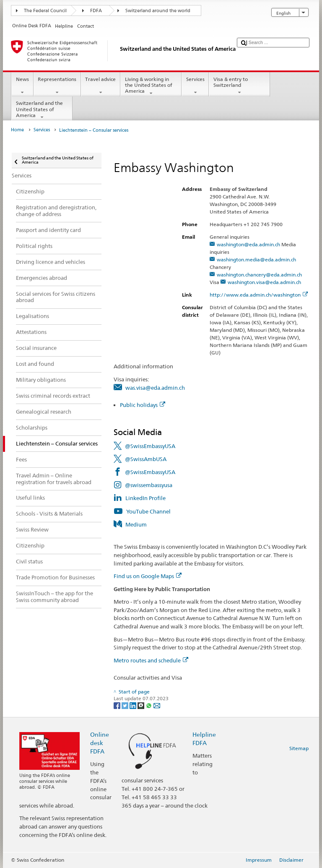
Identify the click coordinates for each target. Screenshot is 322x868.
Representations (57, 86)
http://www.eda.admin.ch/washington (259, 295)
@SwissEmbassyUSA (150, 446)
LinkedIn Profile (145, 498)
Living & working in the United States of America (151, 86)
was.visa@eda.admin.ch (155, 388)
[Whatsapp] (149, 705)
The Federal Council (45, 11)
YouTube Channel (148, 511)
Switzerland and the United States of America (42, 110)
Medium (136, 524)
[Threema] (142, 705)
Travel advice (101, 86)
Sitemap (299, 748)
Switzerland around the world (158, 11)
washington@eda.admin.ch (248, 244)
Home (17, 130)
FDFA (96, 11)
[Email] (157, 705)
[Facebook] (118, 705)
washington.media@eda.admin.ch (256, 259)
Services (195, 86)
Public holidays (143, 405)
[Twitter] (126, 705)
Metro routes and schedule (151, 660)
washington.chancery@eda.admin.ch (259, 275)
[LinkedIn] (134, 705)
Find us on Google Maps (148, 576)
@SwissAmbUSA (146, 459)
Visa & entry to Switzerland (239, 86)
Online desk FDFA (100, 743)
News (22, 86)
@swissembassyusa (149, 485)
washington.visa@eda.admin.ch (264, 282)
